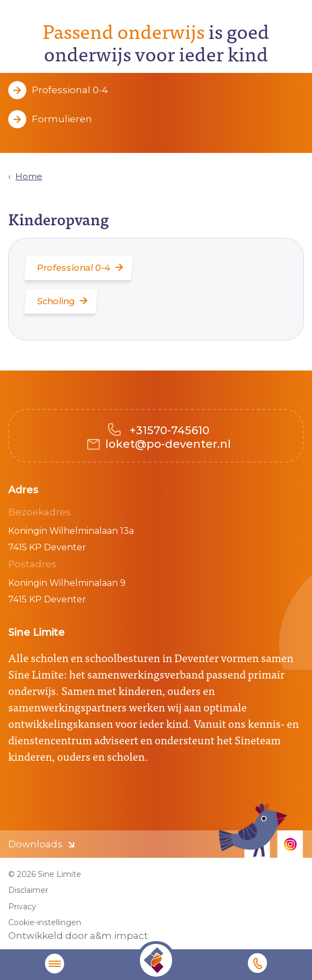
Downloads (35, 844)
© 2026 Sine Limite (45, 874)
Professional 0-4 (70, 90)
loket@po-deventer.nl (168, 444)
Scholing (57, 301)
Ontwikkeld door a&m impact (78, 936)
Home (29, 176)
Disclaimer (28, 890)
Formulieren (62, 119)
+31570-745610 (168, 430)
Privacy (22, 907)
